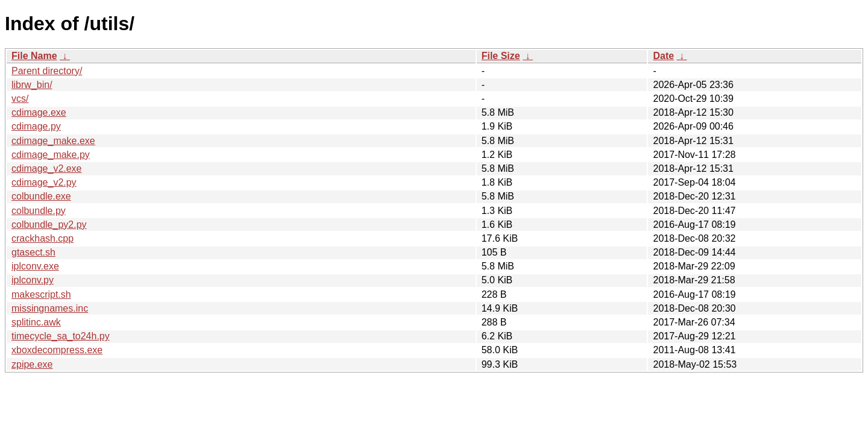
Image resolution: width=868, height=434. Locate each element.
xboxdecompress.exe (57, 350)
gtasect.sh (33, 252)
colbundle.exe (41, 196)
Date (663, 56)
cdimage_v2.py (44, 182)
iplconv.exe (35, 266)
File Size (501, 56)
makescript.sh (41, 294)
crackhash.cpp (42, 238)
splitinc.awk (36, 322)
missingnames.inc (50, 308)
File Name (34, 56)
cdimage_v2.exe (47, 168)
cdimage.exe (39, 112)
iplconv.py (33, 280)
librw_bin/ (32, 85)
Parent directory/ (47, 71)
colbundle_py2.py (49, 225)
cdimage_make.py (51, 155)
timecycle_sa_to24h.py (61, 336)
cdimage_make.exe (53, 141)
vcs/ (20, 99)
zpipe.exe (32, 364)
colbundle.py (39, 211)
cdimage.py (36, 126)
